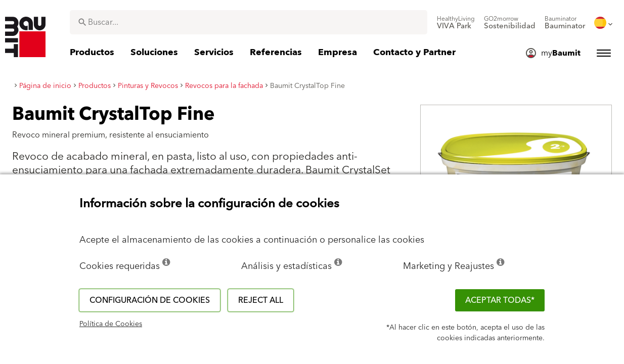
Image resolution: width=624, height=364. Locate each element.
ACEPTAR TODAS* (500, 300)
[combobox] (249, 22)
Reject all (261, 300)
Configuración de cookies (150, 300)
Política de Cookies (111, 324)
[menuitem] (456, 23)
